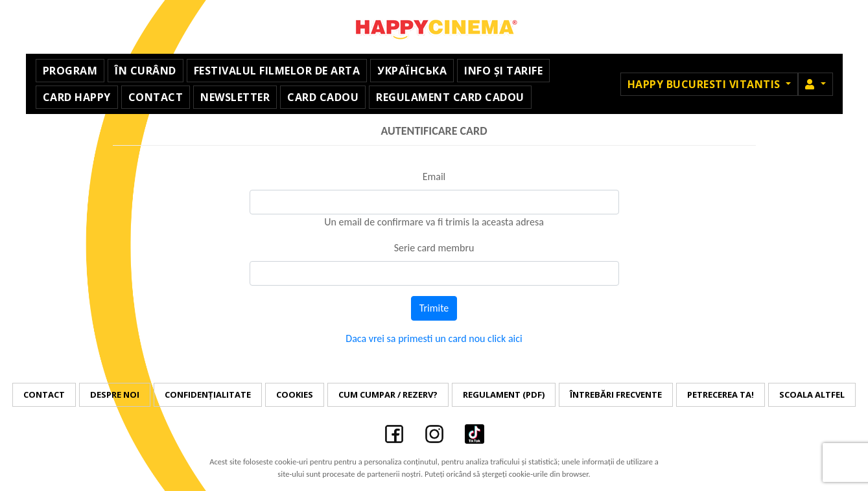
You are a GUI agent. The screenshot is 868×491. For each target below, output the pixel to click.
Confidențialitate (208, 394)
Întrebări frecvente (616, 394)
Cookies (295, 394)
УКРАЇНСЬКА (412, 71)
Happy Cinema (434, 27)
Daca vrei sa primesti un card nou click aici (434, 338)
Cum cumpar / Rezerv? (388, 394)
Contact (156, 97)
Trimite (434, 308)
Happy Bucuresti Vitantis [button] (706, 84)
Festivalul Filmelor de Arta (277, 71)
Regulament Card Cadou (450, 97)
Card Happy (77, 97)
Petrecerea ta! (721, 394)
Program (70, 71)
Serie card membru (434, 248)
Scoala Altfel (812, 394)
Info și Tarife (503, 71)
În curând (146, 71)
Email (434, 177)
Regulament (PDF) (504, 394)
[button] (815, 84)
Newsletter (235, 97)
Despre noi (115, 394)
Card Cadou (323, 97)
